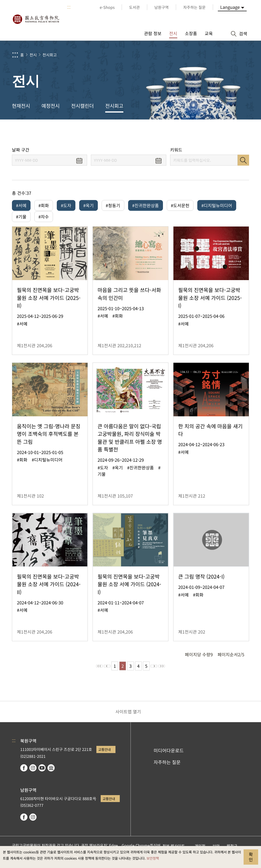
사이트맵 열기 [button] (128, 718)
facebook (24, 775)
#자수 (44, 220)
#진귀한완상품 (146, 205)
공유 (204, 133)
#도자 (66, 205)
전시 (33, 55)
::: (69, 7)
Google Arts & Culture (51, 775)
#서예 (21, 205)
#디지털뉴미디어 (217, 205)
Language (230, 7)
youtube (42, 775)
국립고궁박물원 (36, 19)
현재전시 (21, 106)
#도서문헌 (180, 205)
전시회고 (50, 55)
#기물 (21, 220)
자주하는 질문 (167, 769)
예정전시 (51, 106)
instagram (33, 775)
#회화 (44, 205)
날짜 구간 (21, 150)
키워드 (176, 150)
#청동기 (113, 205)
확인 (251, 857)
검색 (243, 160)
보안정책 (153, 858)
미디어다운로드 (169, 757)
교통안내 (104, 756)
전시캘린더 (82, 106)
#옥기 (89, 205)
